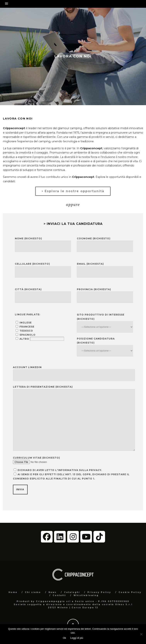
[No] (141, 634)
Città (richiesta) (28, 289)
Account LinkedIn (27, 367)
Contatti (59, 595)
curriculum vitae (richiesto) (36, 458)
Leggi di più (77, 638)
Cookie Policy (130, 592)
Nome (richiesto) (28, 238)
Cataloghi (72, 592)
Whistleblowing (86, 595)
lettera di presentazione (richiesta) (43, 387)
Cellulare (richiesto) (32, 264)
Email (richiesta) (90, 264)
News (53, 592)
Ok (64, 638)
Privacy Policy (99, 592)
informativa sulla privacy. (80, 470)
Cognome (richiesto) (94, 238)
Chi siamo (33, 592)
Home (13, 592)
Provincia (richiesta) (94, 289)
